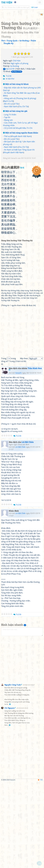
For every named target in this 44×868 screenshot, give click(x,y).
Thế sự (7, 178)
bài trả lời (9, 111)
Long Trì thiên (10, 157)
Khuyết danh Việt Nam (21, 178)
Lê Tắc (16, 146)
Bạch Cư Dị (8, 143)
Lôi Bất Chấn (28, 528)
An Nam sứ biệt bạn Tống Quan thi (19, 192)
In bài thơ (10, 121)
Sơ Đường (15, 108)
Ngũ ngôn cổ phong (20, 105)
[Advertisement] (22, 36)
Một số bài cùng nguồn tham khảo (21, 175)
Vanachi (14, 200)
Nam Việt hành (11, 148)
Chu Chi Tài (23, 148)
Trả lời (9, 118)
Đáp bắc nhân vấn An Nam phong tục (21, 130)
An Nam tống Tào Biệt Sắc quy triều (20, 135)
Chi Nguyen (10, 794)
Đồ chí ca (8, 146)
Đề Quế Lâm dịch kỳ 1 (14, 184)
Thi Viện (7, 2)
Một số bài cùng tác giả (15, 153)
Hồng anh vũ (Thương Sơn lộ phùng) (20, 140)
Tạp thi (7, 159)
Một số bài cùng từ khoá (16, 126)
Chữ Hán (17, 103)
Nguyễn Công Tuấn (13, 771)
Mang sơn (8, 162)
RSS (40, 866)
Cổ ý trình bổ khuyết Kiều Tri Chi (18, 170)
